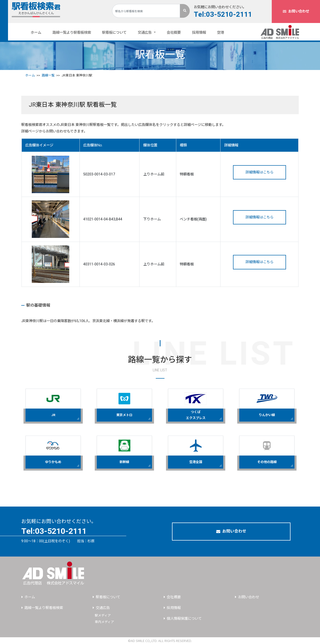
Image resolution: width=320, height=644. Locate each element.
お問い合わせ (296, 11)
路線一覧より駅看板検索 (72, 33)
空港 (220, 33)
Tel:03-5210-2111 (223, 15)
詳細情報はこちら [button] (259, 172)
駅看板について (114, 33)
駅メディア (103, 615)
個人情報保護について (184, 619)
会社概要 (174, 33)
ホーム (38, 32)
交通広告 (103, 608)
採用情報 (199, 33)
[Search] (146, 11)
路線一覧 (48, 75)
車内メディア (104, 622)
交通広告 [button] (145, 33)
